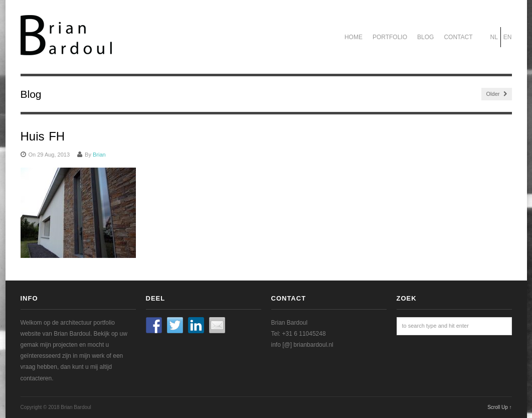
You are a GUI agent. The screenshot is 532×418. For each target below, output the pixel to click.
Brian (99, 155)
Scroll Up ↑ (499, 407)
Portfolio (390, 37)
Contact (458, 37)
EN (508, 37)
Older (497, 94)
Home (353, 37)
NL (494, 37)
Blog (425, 37)
